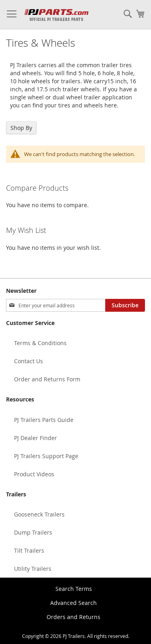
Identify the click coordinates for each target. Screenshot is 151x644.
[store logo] (56, 15)
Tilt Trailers (29, 550)
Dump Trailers (33, 532)
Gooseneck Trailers (39, 514)
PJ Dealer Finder (36, 438)
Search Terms (74, 589)
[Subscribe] (125, 305)
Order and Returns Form (47, 379)
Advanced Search (73, 603)
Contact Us (29, 361)
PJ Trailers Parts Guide (44, 420)
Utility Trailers (33, 569)
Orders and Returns (73, 617)
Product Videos (34, 474)
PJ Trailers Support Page (46, 456)
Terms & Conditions (40, 343)
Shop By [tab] (21, 128)
